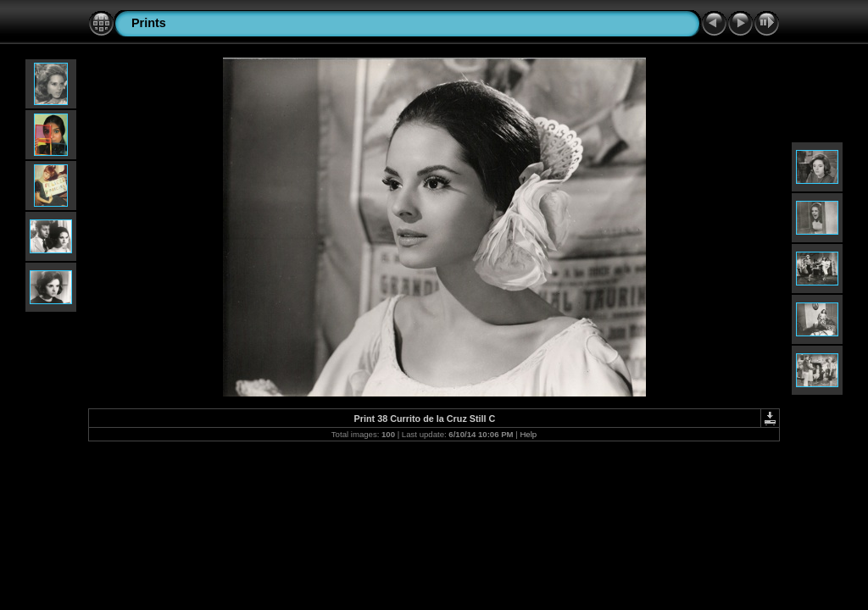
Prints (149, 23)
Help (528, 434)
